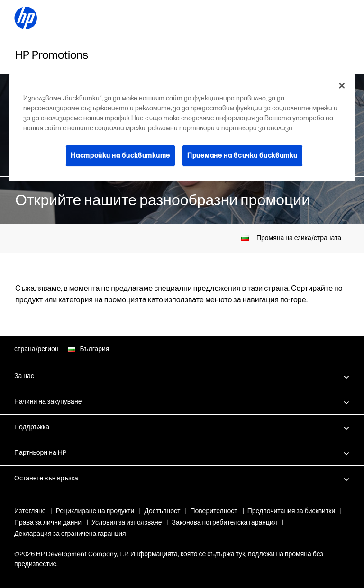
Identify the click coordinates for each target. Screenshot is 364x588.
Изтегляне (30, 511)
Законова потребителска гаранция (67, 534)
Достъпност (162, 511)
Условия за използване (232, 522)
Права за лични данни (153, 522)
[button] (182, 376)
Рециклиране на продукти (95, 511)
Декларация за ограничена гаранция (185, 534)
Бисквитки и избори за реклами (62, 522)
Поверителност (214, 511)
